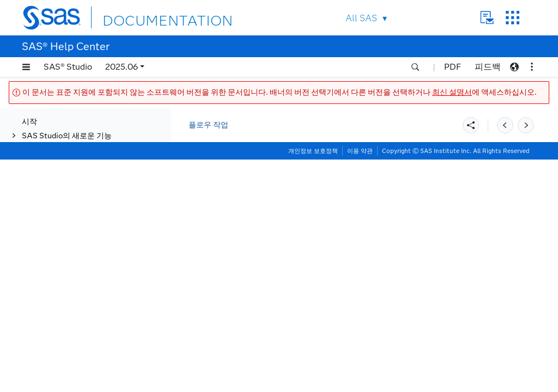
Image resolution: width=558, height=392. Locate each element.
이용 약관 (360, 383)
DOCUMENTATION (142, 17)
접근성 (33, 344)
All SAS (361, 18)
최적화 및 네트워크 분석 (73, 165)
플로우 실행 (63, 250)
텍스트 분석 (53, 194)
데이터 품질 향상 (61, 123)
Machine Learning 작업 (73, 151)
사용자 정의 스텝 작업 (59, 302)
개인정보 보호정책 (313, 383)
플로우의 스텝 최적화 (80, 222)
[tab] (102, 250)
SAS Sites (512, 18)
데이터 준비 (53, 137)
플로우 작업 (208, 125)
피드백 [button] (488, 67)
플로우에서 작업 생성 (69, 264)
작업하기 (37, 317)
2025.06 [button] (122, 67)
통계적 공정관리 (60, 179)
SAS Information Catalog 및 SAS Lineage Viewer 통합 (91, 283)
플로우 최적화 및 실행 (69, 208)
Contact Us (487, 18)
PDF (453, 67)
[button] (26, 67)
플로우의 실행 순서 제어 (84, 236)
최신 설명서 (452, 92)
